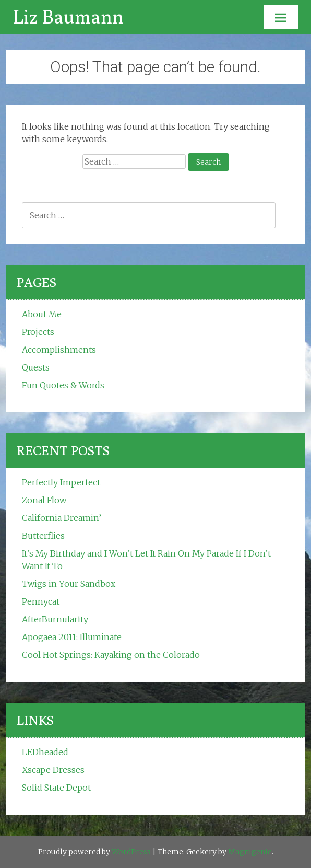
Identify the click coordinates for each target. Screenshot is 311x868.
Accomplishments (59, 350)
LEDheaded (45, 752)
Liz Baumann (68, 16)
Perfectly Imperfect (61, 482)
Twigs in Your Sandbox (69, 584)
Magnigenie (250, 852)
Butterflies (43, 536)
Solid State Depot (56, 788)
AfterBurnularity (55, 619)
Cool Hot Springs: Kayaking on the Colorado (111, 655)
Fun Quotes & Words (63, 385)
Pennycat (41, 601)
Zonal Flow (44, 500)
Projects (38, 332)
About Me (42, 314)
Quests (36, 367)
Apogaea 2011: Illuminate (72, 637)
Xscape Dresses (53, 770)
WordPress (131, 852)
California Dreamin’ (62, 518)
